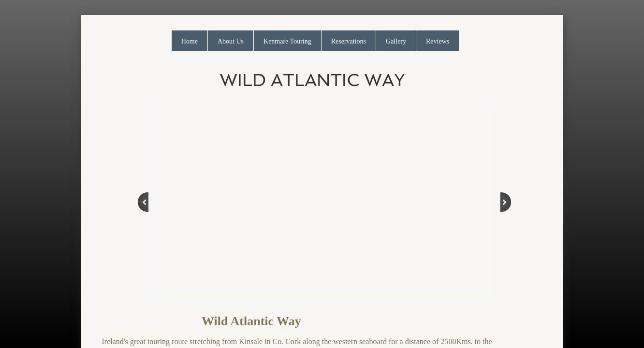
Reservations (349, 41)
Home (190, 41)
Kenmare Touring (287, 41)
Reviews (438, 41)
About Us (231, 41)
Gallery (396, 41)
